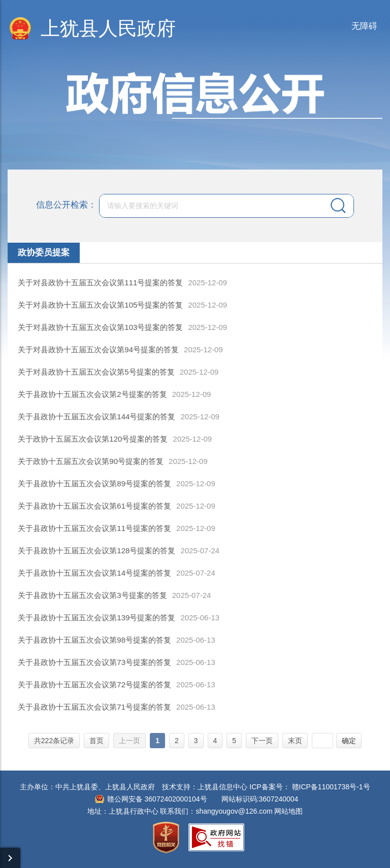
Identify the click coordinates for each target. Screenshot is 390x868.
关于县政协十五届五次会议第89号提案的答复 (94, 483)
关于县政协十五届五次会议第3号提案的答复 (92, 595)
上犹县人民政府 (108, 28)
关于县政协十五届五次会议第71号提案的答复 (94, 707)
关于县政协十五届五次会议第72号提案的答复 (94, 685)
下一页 (262, 741)
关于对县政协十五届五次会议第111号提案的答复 (100, 282)
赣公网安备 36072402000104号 (157, 799)
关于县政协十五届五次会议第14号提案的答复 (94, 573)
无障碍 (364, 26)
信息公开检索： (66, 205)
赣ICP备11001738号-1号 (331, 787)
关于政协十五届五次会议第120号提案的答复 (93, 439)
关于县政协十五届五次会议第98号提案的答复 (94, 640)
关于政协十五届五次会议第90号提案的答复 (91, 461)
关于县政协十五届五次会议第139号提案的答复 (96, 617)
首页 (96, 741)
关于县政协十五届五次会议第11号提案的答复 (94, 528)
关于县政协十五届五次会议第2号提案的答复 (92, 394)
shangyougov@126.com (234, 811)
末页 (295, 741)
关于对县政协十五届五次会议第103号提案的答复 (100, 327)
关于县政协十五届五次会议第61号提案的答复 (94, 506)
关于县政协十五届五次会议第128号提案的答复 (96, 550)
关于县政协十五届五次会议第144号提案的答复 (96, 416)
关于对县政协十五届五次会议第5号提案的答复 (96, 372)
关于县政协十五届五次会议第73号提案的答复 (94, 662)
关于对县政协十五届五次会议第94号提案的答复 (98, 349)
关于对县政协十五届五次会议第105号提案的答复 (100, 305)
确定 (349, 741)
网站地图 (288, 811)
